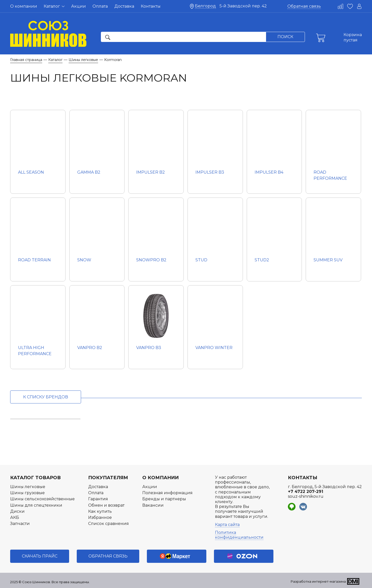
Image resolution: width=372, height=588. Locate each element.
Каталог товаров (35, 478)
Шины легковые (28, 487)
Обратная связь (304, 6)
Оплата (100, 6)
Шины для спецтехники (36, 505)
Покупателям (108, 478)
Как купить (100, 511)
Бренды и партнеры (164, 499)
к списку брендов (46, 397)
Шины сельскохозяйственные (42, 499)
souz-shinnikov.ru (306, 496)
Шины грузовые (27, 493)
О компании (24, 6)
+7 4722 (306, 492)
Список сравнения (108, 524)
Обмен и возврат (106, 505)
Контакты (151, 6)
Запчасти (20, 524)
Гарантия (98, 499)
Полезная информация (167, 493)
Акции (79, 6)
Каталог (54, 6)
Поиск (285, 37)
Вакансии (153, 505)
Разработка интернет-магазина (318, 581)
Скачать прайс (40, 556)
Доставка (124, 6)
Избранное (100, 517)
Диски (17, 511)
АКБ (15, 517)
